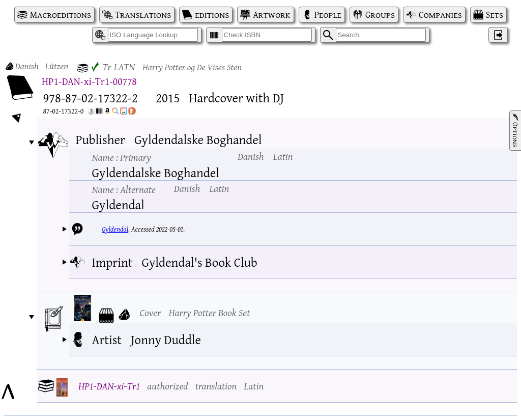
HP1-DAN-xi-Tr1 (109, 386)
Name (122, 157)
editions (212, 15)
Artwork (271, 15)
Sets (495, 15)
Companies (440, 15)
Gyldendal (115, 229)
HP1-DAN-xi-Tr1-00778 (89, 81)
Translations (143, 15)
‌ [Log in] (498, 35)
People (328, 15)
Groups (380, 15)
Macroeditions (61, 15)
